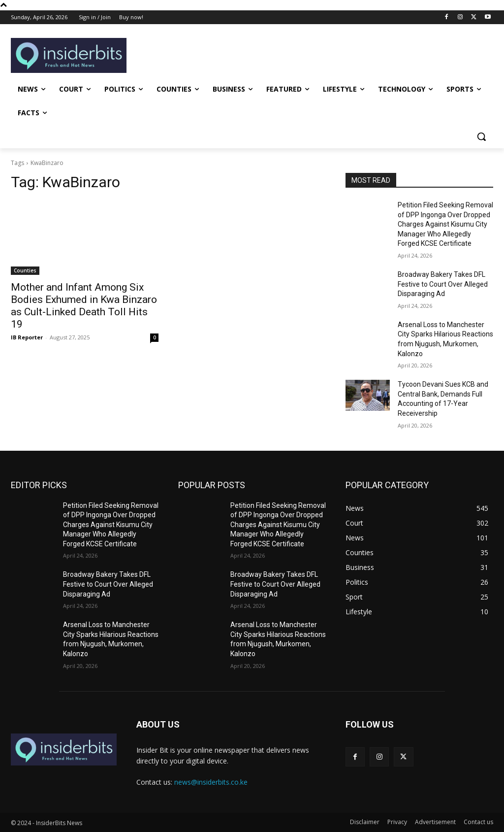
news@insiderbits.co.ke (211, 782)
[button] (481, 136)
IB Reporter (27, 337)
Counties (25, 270)
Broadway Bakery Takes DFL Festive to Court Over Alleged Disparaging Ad (443, 284)
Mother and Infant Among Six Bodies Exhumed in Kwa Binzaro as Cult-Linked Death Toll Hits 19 (84, 306)
